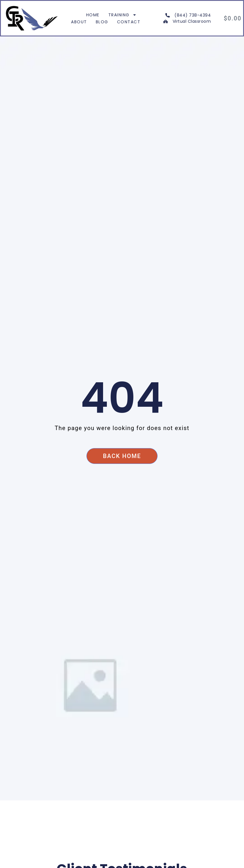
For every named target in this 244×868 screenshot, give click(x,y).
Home (93, 15)
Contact (129, 22)
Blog (102, 22)
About (79, 22)
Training (122, 15)
